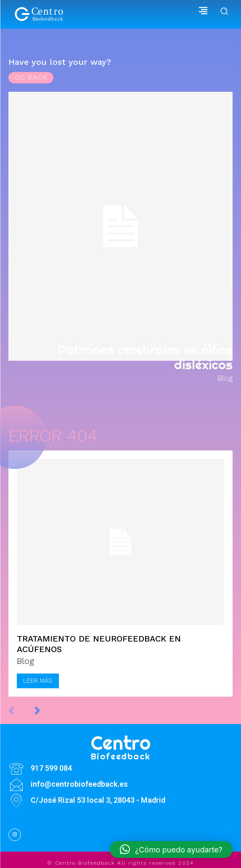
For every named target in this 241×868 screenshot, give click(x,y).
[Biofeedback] (40, 14)
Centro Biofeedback (85, 863)
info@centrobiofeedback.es (79, 784)
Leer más (38, 681)
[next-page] (46, 710)
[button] (171, 849)
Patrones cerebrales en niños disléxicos (145, 357)
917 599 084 (51, 768)
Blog (225, 378)
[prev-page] (20, 710)
